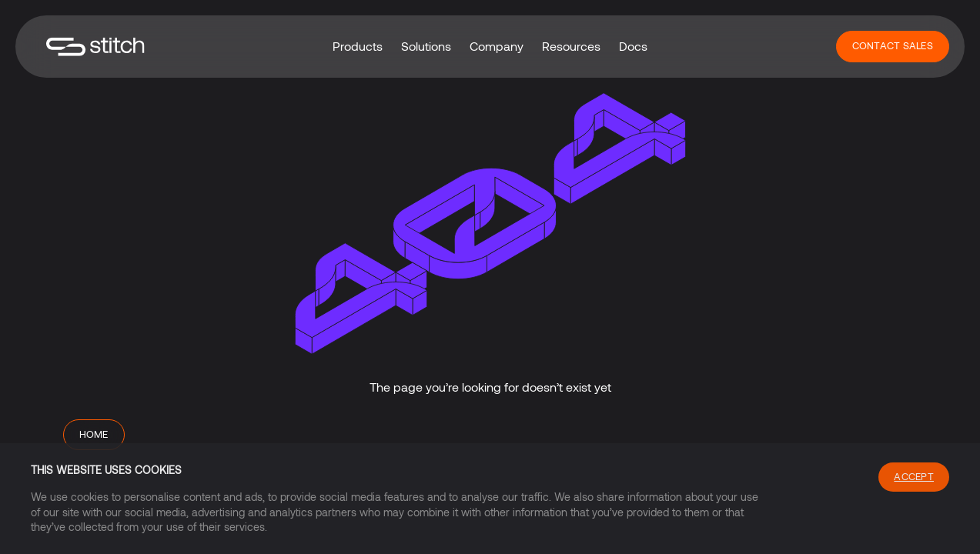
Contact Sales (893, 45)
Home (94, 434)
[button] (358, 46)
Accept (914, 476)
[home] (95, 47)
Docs (633, 46)
